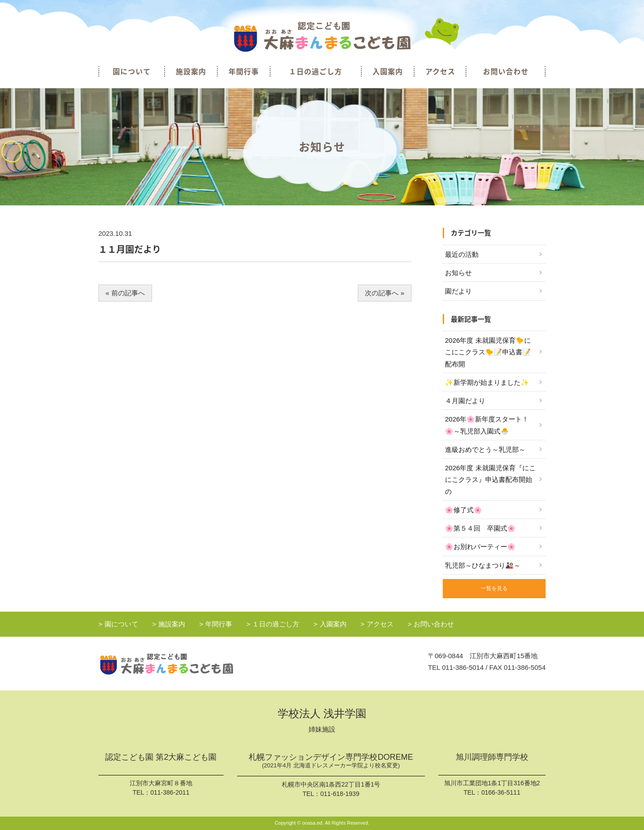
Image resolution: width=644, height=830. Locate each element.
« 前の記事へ (125, 293)
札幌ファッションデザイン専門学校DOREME (331, 762)
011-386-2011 (170, 792)
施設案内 (191, 71)
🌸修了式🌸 (464, 510)
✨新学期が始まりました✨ (487, 382)
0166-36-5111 (501, 792)
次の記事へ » (385, 293)
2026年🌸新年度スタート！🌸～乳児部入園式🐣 (487, 425)
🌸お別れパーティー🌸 (480, 547)
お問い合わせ (506, 71)
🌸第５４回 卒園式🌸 (480, 528)
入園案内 (388, 71)
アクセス (440, 71)
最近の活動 (462, 254)
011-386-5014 (463, 667)
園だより (458, 291)
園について (132, 71)
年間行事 (244, 71)
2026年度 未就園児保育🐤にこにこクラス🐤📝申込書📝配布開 (488, 352)
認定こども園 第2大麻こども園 (161, 757)
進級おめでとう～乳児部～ (485, 449)
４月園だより (465, 401)
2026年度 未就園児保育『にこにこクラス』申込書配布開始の (490, 480)
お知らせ (458, 273)
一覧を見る (494, 588)
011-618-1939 (340, 794)
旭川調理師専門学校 (492, 757)
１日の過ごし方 (316, 71)
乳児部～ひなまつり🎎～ (483, 565)
